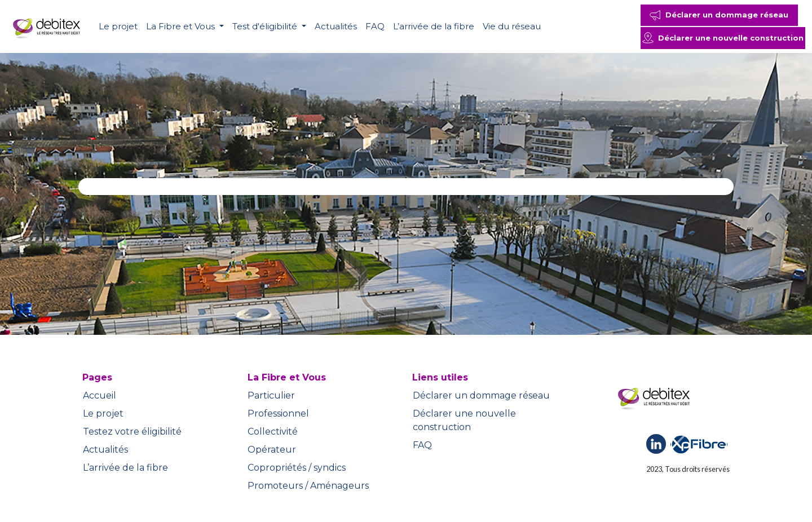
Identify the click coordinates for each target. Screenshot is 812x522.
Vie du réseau (512, 26)
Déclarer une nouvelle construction (464, 420)
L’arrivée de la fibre (434, 26)
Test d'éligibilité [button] (266, 26)
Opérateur (272, 450)
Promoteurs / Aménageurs (308, 486)
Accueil (100, 395)
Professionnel (278, 413)
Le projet (118, 26)
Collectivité (273, 432)
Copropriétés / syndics (297, 468)
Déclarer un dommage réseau (481, 395)
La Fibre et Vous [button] (182, 26)
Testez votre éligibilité (132, 432)
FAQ (375, 26)
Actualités (336, 26)
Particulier (271, 395)
